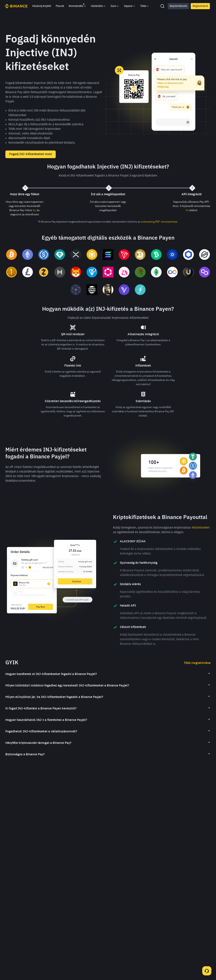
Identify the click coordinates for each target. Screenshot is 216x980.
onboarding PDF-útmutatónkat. (160, 222)
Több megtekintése (197, 663)
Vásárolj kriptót (42, 6)
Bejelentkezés (178, 6)
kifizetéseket (201, 528)
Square (130, 6)
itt (34, 210)
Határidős (99, 6)
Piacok (60, 6)
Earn (115, 6)
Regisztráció (200, 6)
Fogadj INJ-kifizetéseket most (31, 154)
